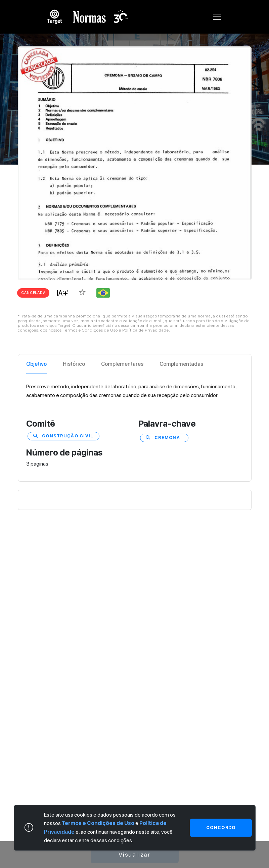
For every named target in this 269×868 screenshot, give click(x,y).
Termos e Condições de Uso (98, 823)
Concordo (221, 828)
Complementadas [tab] (181, 364)
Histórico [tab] (74, 364)
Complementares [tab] (122, 364)
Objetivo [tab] (36, 364)
